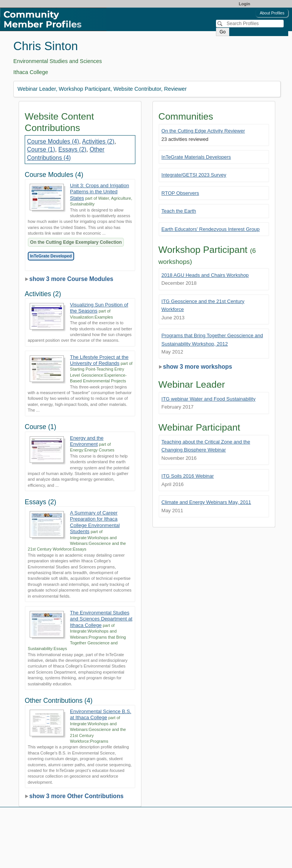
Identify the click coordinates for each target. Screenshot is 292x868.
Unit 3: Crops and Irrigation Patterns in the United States (99, 192)
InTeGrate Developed (51, 256)
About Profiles (272, 13)
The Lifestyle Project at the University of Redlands (99, 360)
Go (222, 32)
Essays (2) (72, 149)
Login (244, 4)
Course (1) (41, 149)
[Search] (250, 24)
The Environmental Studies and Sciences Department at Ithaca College (101, 619)
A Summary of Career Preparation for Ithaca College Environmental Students (95, 522)
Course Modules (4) (53, 141)
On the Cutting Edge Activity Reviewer (203, 131)
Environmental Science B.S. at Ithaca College (101, 714)
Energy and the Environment (87, 441)
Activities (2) (98, 141)
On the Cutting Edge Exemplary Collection (76, 242)
